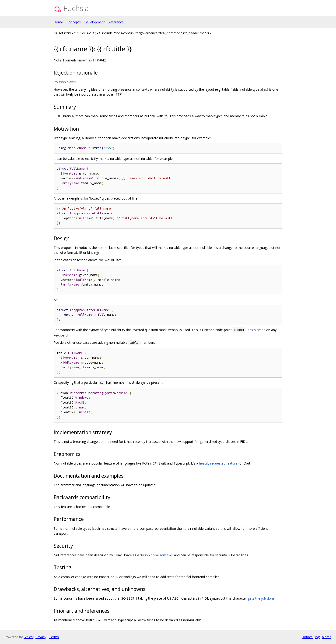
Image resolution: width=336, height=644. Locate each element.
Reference (116, 22)
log (317, 637)
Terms (54, 637)
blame (327, 637)
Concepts (74, 22)
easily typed (256, 330)
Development (94, 22)
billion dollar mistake (157, 555)
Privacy (41, 637)
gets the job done (261, 598)
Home (58, 22)
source (308, 637)
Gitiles (28, 637)
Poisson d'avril (65, 82)
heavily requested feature (218, 463)
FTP (96, 60)
